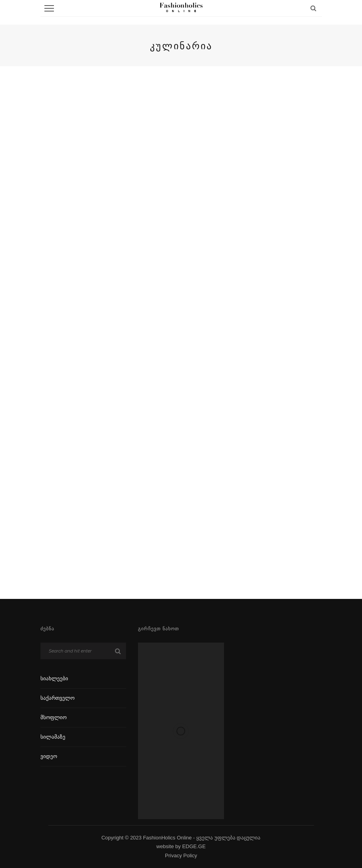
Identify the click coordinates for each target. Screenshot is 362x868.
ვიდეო (49, 756)
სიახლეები (54, 678)
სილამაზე (53, 737)
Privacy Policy (181, 855)
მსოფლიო (54, 717)
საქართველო (57, 698)
